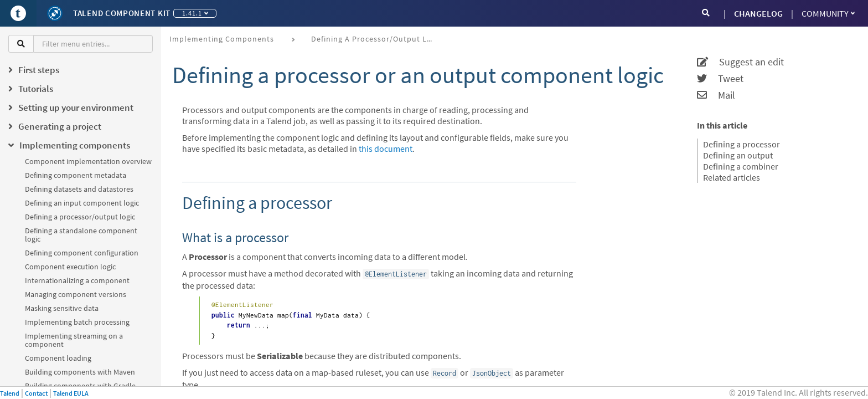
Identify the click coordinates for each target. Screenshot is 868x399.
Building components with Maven (80, 372)
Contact (36, 393)
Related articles (732, 177)
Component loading (58, 358)
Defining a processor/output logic (80, 217)
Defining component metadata (76, 175)
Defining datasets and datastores (79, 189)
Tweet (720, 79)
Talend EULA (71, 393)
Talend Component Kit (122, 13)
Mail (716, 95)
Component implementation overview (88, 161)
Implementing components (222, 39)
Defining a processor (742, 144)
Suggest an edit (740, 62)
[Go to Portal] (18, 13)
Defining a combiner (741, 166)
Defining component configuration (82, 253)
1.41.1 (195, 13)
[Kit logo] (55, 13)
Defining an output (738, 155)
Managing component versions (76, 294)
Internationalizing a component (77, 280)
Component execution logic (70, 267)
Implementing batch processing (77, 322)
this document (386, 149)
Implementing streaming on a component (74, 340)
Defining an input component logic (82, 203)
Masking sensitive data (62, 308)
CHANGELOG (758, 13)
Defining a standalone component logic (81, 235)
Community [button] (828, 13)
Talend (10, 393)
